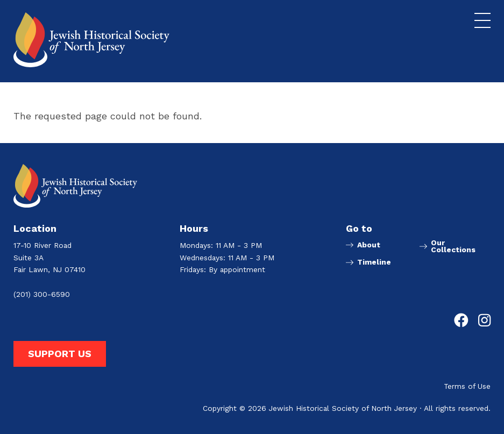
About (369, 245)
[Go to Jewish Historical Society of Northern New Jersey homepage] (91, 40)
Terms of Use (467, 387)
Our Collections (453, 247)
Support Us (60, 354)
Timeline (374, 262)
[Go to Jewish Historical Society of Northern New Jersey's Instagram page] (484, 321)
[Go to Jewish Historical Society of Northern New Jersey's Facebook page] (461, 321)
